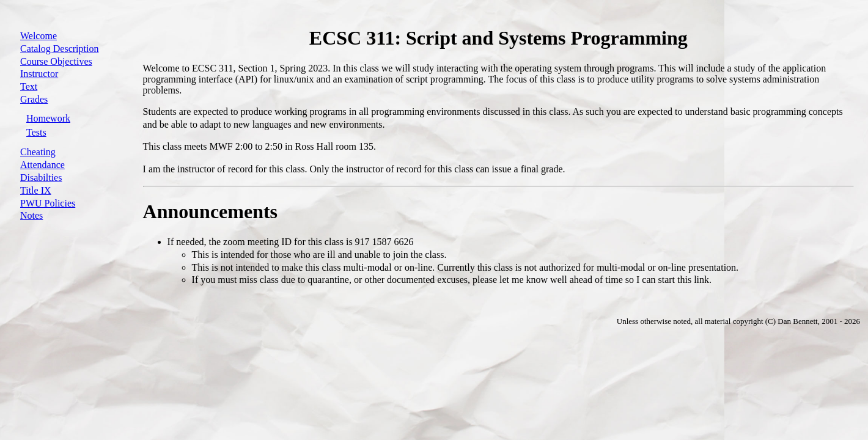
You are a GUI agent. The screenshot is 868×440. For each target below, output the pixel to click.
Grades (34, 99)
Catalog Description (59, 49)
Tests (36, 132)
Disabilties (41, 178)
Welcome (39, 36)
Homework (48, 118)
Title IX (36, 190)
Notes (31, 215)
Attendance (42, 165)
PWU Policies (48, 203)
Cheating (38, 152)
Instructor (39, 74)
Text (29, 86)
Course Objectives (56, 61)
